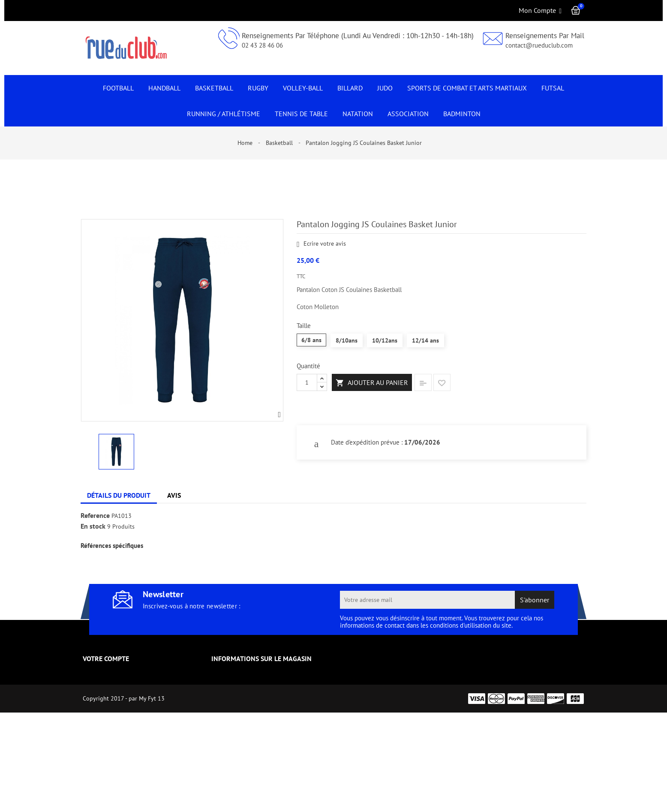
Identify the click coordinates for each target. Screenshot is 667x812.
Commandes (101, 699)
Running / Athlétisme (224, 114)
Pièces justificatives (111, 737)
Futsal (553, 88)
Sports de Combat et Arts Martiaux (467, 88)
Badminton (462, 114)
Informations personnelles (122, 674)
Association (408, 114)
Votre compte (106, 659)
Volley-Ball (303, 88)
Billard (350, 88)
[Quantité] (307, 382)
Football (118, 88)
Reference (95, 516)
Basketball (214, 88)
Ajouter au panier (372, 383)
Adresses (96, 724)
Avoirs (92, 712)
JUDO (385, 88)
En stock (93, 526)
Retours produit (105, 687)
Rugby (258, 88)
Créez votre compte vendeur (124, 761)
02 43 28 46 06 (262, 45)
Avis (174, 495)
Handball (164, 88)
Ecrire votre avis (321, 244)
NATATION (358, 114)
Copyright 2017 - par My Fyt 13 (124, 798)
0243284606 (240, 718)
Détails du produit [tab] (119, 495)
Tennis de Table (301, 114)
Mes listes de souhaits (115, 749)
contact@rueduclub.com (539, 45)
